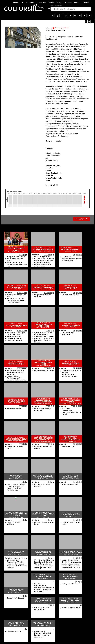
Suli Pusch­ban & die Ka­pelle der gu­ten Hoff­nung (16, 334)
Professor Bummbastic (70, 249)
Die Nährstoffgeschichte (43, 249)
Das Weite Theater (70, 577)
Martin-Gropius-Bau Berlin (16, 439)
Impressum (30, 2)
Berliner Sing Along (68, 374)
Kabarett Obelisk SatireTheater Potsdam (43, 401)
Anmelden (88, 2)
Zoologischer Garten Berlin (70, 553)
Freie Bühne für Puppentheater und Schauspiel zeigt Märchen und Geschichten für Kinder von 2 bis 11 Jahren (44, 588)
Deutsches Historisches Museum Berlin (43, 439)
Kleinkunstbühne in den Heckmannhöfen (42, 609)
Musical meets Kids (68, 446)
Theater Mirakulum (16, 624)
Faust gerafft (66, 409)
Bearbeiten (81, 219)
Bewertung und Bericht (62, 28)
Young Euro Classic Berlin (16, 325)
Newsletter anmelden (73, 2)
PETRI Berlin (16, 591)
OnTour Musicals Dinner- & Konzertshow (70, 439)
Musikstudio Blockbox (14, 338)
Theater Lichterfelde (43, 577)
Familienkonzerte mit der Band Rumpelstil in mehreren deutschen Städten (17, 300)
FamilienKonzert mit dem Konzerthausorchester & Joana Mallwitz (15, 372)
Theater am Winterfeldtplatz (71, 608)
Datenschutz (41, 2)
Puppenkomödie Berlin (14, 631)
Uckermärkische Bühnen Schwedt (70, 401)
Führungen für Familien (69, 376)
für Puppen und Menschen (70, 584)
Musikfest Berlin (70, 287)
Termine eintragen (55, 2)
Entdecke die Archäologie (16, 598)
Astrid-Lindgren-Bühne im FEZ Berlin (16, 515)
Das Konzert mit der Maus (70, 295)
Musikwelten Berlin (43, 624)
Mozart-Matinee (13, 376)
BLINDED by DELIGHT (44, 371)
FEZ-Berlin (16, 477)
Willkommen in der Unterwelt (44, 336)
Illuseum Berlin (16, 553)
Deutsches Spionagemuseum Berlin (43, 515)
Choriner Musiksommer (70, 325)
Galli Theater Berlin (43, 600)
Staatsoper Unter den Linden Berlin (43, 325)
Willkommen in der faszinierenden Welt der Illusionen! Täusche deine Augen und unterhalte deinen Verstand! (17, 564)
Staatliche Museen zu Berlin (16, 249)
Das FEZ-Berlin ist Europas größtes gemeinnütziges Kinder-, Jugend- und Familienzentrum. (16, 487)
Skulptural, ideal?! (16, 257)
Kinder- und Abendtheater (70, 484)
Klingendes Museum (14, 336)
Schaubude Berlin (70, 477)
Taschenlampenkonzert (16, 287)
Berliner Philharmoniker (43, 287)
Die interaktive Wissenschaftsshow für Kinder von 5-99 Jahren (72, 259)
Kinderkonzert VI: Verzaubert (44, 338)
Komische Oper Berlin (70, 363)
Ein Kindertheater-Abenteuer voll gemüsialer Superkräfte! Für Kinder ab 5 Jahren (44, 261)
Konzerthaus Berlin (16, 363)
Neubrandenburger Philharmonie (68, 334)
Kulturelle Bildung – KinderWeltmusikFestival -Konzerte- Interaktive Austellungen (43, 634)
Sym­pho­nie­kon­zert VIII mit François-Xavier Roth (43, 334)
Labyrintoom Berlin (43, 553)
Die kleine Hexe (67, 410)
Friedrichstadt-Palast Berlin (43, 363)
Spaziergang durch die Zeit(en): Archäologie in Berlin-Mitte (17, 264)
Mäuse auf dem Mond (14, 340)
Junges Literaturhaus (14, 409)
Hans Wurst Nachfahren (70, 600)
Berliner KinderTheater (70, 515)
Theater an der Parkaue (43, 477)
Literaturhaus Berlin (16, 401)
